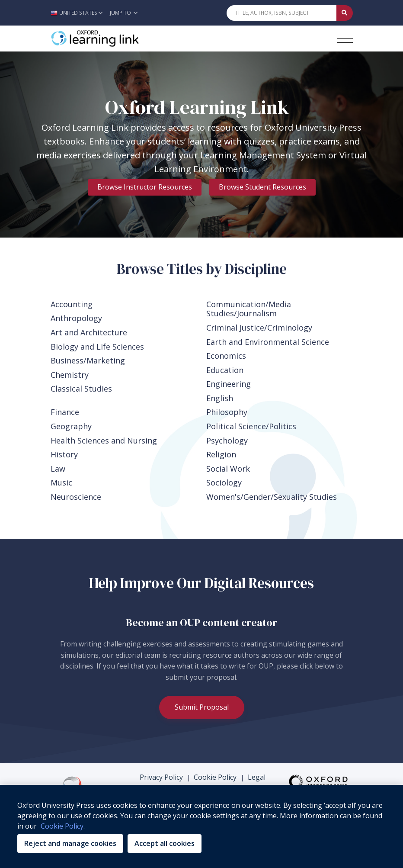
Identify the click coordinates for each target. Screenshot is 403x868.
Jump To (124, 13)
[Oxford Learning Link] (115, 39)
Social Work (228, 469)
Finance (65, 412)
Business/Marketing (88, 360)
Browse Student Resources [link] (262, 187)
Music (61, 482)
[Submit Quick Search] (345, 13)
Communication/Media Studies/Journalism (249, 309)
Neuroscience (76, 497)
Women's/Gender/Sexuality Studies (272, 497)
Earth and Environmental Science (268, 342)
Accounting (72, 304)
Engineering (229, 384)
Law (58, 469)
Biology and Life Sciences (97, 347)
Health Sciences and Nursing (104, 440)
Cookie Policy (215, 777)
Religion (221, 454)
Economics (226, 356)
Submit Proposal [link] (202, 707)
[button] (79, 13)
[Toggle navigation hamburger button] (345, 38)
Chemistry (70, 375)
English (220, 398)
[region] (201, 826)
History (64, 454)
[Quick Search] (281, 13)
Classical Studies (81, 389)
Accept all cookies (165, 843)
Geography (71, 426)
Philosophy (227, 412)
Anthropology (76, 318)
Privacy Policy (161, 777)
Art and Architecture (89, 332)
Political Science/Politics (251, 426)
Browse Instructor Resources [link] (145, 187)
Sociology (224, 482)
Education (225, 370)
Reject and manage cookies (70, 843)
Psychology (227, 440)
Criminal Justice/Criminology (259, 328)
